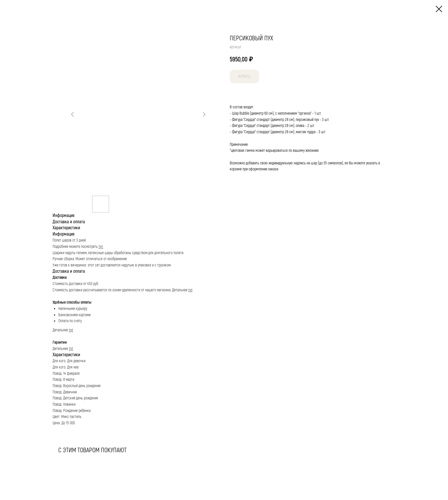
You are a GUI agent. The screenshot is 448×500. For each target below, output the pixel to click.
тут (190, 290)
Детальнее (180, 290)
